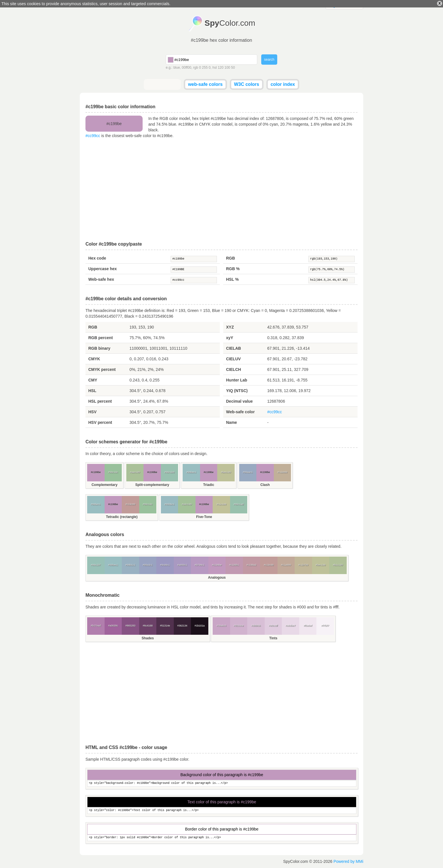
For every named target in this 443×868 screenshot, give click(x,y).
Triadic (209, 485)
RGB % (233, 269)
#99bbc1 (170, 504)
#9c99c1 (165, 565)
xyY (230, 338)
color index (283, 84)
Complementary (104, 485)
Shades (148, 638)
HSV (92, 412)
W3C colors (247, 84)
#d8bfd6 (256, 626)
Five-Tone (204, 517)
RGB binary (99, 348)
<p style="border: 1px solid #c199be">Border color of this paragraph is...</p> (222, 838)
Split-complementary (152, 485)
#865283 (130, 626)
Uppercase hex (103, 269)
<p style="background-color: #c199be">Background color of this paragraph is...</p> (222, 783)
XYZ (230, 327)
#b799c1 (200, 565)
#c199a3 (251, 565)
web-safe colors (205, 84)
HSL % (232, 279)
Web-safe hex (101, 279)
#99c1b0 (170, 472)
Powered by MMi (348, 861)
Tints (273, 638)
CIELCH (234, 369)
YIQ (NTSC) (237, 391)
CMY (93, 380)
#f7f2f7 (325, 626)
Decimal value (239, 401)
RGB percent (101, 338)
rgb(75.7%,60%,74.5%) (332, 270)
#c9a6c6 (222, 626)
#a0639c (113, 626)
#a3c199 (187, 504)
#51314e (165, 626)
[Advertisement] (222, 190)
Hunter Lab (237, 380)
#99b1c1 (130, 565)
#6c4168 (148, 626)
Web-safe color (240, 412)
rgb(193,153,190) (332, 259)
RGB (231, 258)
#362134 (182, 626)
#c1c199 (222, 504)
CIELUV (233, 359)
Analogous (217, 578)
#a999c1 (182, 565)
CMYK (94, 359)
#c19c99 (130, 504)
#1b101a (200, 626)
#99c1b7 (96, 565)
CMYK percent (102, 369)
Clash (265, 485)
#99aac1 (248, 472)
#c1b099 (283, 472)
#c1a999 (286, 565)
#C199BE (194, 270)
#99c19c (113, 472)
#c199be (194, 259)
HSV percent (100, 422)
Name (232, 422)
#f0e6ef (308, 626)
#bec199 (226, 472)
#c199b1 (234, 565)
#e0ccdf (273, 626)
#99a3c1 (148, 565)
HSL (92, 391)
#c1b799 (303, 565)
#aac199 (135, 472)
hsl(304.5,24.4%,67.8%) (332, 280)
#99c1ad (239, 504)
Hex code (97, 258)
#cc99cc (93, 136)
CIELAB (234, 348)
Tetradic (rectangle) (122, 517)
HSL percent (100, 401)
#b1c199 (338, 565)
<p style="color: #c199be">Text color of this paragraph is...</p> (222, 811)
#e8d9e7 (291, 626)
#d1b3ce (239, 626)
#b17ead (96, 626)
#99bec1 (191, 472)
